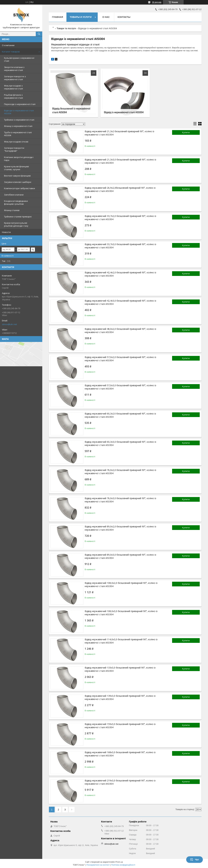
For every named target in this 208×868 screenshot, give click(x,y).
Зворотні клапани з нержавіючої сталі (14, 69)
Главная (58, 17)
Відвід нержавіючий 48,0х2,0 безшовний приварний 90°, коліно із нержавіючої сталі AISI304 (120, 331)
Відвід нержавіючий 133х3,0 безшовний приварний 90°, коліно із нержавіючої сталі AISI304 (120, 669)
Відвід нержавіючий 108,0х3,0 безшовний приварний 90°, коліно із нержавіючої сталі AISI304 (121, 613)
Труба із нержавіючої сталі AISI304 (18, 134)
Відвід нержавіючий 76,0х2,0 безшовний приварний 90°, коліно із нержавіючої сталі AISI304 (120, 472)
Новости (6, 232)
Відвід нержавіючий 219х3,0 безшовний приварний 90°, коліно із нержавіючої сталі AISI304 (120, 782)
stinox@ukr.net (9, 324)
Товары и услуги (81, 17)
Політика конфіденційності (123, 865)
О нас (106, 17)
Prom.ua (119, 862)
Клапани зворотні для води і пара (19, 159)
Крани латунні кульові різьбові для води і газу (16, 224)
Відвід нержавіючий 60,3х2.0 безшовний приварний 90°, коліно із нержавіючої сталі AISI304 (120, 415)
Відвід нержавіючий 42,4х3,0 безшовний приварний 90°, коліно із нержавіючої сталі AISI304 (120, 302)
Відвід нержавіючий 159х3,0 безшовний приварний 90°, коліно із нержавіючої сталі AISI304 (120, 726)
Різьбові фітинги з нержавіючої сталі (13, 96)
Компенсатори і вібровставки (19, 188)
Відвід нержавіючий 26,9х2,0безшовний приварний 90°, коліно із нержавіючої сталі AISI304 (120, 189)
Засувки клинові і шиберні (18, 182)
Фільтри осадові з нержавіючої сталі (13, 87)
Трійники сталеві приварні (18, 217)
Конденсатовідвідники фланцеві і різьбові (16, 202)
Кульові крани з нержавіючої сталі (19, 59)
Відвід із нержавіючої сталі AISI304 (124, 112)
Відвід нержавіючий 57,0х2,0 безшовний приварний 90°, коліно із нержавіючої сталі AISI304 (120, 359)
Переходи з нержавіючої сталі (20, 104)
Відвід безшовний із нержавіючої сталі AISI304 (71, 110)
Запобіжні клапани (14, 195)
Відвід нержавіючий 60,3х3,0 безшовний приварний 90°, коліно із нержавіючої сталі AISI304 (120, 443)
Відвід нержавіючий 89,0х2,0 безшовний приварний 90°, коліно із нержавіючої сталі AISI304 (120, 528)
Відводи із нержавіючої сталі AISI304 (19, 112)
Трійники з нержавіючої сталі (19, 120)
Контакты (124, 17)
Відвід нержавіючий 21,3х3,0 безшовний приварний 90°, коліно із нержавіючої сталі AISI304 (120, 161)
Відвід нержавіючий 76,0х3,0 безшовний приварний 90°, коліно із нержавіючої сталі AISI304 (120, 500)
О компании (8, 45)
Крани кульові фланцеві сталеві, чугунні (16, 168)
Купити (186, 132)
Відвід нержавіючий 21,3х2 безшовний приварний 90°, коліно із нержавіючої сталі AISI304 (119, 133)
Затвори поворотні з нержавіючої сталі (15, 78)
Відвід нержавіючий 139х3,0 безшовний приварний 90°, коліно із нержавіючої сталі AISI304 (120, 697)
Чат (195, 860)
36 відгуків (157, 2)
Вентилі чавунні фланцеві (17, 176)
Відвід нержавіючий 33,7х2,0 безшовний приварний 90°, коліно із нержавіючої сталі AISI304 (120, 218)
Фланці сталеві (12, 210)
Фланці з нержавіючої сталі (18, 126)
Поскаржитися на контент (98, 865)
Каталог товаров (11, 52)
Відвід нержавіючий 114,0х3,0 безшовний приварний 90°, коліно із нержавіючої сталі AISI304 (121, 641)
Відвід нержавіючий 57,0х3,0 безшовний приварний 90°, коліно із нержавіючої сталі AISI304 (120, 387)
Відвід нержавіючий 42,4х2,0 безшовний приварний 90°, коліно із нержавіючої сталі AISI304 (120, 274)
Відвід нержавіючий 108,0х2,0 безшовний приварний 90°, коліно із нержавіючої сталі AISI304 (121, 585)
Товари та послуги (66, 28)
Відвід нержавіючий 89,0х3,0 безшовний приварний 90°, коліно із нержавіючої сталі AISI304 (120, 556)
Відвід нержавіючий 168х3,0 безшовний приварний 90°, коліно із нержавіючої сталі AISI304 (120, 754)
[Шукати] (39, 34)
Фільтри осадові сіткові (16, 142)
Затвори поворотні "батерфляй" (14, 149)
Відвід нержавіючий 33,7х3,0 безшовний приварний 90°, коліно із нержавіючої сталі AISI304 (120, 246)
